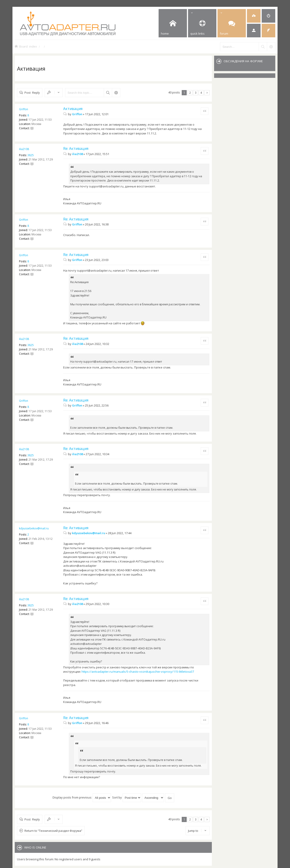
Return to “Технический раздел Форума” (53, 831)
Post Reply (32, 92)
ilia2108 (24, 149)
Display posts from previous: (82, 797)
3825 (31, 155)
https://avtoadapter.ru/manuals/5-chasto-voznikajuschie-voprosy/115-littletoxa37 (138, 672)
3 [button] (196, 93)
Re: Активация (76, 148)
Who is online (35, 847)
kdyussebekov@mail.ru (34, 528)
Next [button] (207, 93)
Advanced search (116, 93)
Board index (28, 46)
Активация (31, 68)
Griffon (24, 109)
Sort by (127, 797)
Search (108, 93)
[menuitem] (254, 16)
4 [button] (201, 93)
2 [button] (190, 93)
